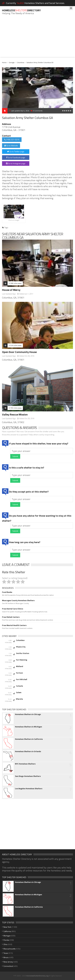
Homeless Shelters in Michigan (28, 727)
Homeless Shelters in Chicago (28, 714)
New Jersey (8, 962)
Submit (15, 456)
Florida (6, 940)
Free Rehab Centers (11, 617)
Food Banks (7, 592)
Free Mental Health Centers (14, 625)
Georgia (12, 62)
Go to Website (11, 145)
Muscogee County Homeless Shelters (18, 600)
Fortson (19, 673)
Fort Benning (22, 660)
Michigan (7, 936)
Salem (19, 692)
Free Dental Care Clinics (13, 609)
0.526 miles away (15, 345)
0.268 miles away (15, 283)
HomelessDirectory (21, 10)
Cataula (19, 686)
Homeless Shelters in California (29, 739)
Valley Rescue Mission (15, 414)
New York (7, 927)
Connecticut (8, 966)
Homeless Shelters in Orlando (28, 751)
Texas (6, 953)
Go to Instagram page (16, 163)
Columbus (20, 62)
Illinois (6, 957)
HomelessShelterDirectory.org (37, 976)
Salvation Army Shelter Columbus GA (40, 62)
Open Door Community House (19, 352)
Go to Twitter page (16, 151)
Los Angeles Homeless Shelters (29, 789)
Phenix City (21, 647)
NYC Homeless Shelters (25, 764)
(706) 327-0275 (12, 140)
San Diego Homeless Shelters (28, 776)
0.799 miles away (15, 408)
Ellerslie (19, 699)
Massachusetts (10, 949)
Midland (20, 666)
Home (4, 62)
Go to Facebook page (16, 157)
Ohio (5, 944)
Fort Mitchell (22, 679)
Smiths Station (23, 653)
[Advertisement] (37, 38)
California (7, 931)
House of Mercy (11, 290)
